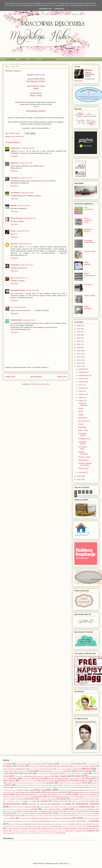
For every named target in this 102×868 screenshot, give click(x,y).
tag (51, 821)
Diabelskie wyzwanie (43, 776)
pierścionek (60, 807)
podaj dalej (73, 807)
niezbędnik (56, 801)
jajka (93, 783)
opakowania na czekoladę (37, 804)
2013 (79, 366)
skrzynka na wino (15, 816)
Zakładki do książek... (88, 230)
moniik (13, 231)
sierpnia (82, 382)
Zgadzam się (59, 9)
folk (12, 783)
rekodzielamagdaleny (83, 811)
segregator (78, 814)
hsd (12, 278)
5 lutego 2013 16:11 (29, 320)
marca (81, 397)
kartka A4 (73, 785)
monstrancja (87, 799)
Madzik (90, 70)
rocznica (19, 813)
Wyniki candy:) (84, 468)
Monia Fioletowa (16, 218)
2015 (79, 360)
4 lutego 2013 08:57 (19, 307)
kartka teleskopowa (10, 790)
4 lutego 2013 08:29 (32, 290)
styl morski (81, 816)
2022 (79, 338)
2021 (79, 341)
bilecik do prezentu (57, 771)
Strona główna (11, 59)
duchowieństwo (24, 781)
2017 (79, 354)
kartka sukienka (67, 787)
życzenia (59, 833)
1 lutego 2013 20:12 (24, 205)
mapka (19, 799)
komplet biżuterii (47, 795)
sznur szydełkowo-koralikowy (59, 818)
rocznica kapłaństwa (31, 813)
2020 (79, 344)
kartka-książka (21, 792)
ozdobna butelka (31, 807)
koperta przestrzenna (24, 797)
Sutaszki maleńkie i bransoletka (85, 464)
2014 (79, 363)
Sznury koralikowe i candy (88, 220)
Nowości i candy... (85, 457)
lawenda (97, 797)
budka (73, 773)
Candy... (81, 424)
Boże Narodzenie (12, 773)
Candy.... (81, 415)
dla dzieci (76, 776)
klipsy (94, 792)
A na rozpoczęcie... (89, 208)
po (67, 807)
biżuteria (68, 771)
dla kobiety (92, 776)
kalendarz (32, 785)
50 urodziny (8, 766)
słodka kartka (29, 816)
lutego (81, 401)
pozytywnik (18, 809)
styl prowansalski (90, 816)
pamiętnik (43, 807)
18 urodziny (49, 764)
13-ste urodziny (22, 764)
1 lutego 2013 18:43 (27, 148)
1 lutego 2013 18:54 (26, 163)
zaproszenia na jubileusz (19, 831)
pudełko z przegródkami (40, 811)
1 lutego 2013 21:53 (25, 244)
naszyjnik (44, 801)
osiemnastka (20, 807)
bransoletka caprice (42, 774)
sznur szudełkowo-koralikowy (35, 818)
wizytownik (96, 824)
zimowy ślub (42, 833)
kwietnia (82, 394)
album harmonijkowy (46, 766)
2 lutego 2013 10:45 (26, 265)
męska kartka (29, 799)
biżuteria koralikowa (84, 771)
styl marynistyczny (70, 816)
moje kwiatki (61, 799)
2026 (79, 326)
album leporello (91, 766)
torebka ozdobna (76, 821)
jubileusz (8, 785)
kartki (64, 792)
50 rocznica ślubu (91, 764)
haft (60, 783)
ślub (74, 818)
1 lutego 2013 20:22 (30, 218)
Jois (98, 783)
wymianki (35, 826)
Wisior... (81, 411)
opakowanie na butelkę (61, 804)
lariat (91, 797)
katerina (14, 205)
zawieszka (91, 831)
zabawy (34, 829)
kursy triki (70, 797)
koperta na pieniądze (9, 797)
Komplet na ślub (90, 251)
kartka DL (6, 787)
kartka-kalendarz (8, 792)
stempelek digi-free (57, 816)
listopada (82, 372)
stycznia (82, 472)
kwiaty (78, 797)
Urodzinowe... (89, 285)
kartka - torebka (63, 785)
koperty (50, 797)
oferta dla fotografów (88, 801)
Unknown (14, 244)
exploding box (63, 781)
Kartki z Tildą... (84, 430)
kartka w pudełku (43, 790)
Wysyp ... (82, 408)
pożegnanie (26, 809)
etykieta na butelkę (47, 781)
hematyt (76, 783)
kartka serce (57, 787)
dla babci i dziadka (59, 776)
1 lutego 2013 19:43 (26, 178)
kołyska (37, 795)
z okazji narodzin (92, 826)
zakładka (44, 829)
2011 (79, 479)
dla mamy (13, 778)
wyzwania (54, 826)
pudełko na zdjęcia (23, 811)
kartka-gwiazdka (93, 790)
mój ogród (96, 799)
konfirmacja (92, 795)
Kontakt (23, 59)
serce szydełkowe (88, 814)
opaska (12, 807)
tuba (86, 821)
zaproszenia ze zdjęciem (74, 831)
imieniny (84, 783)
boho (98, 771)
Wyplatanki (15, 163)
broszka (66, 774)
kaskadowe (76, 792)
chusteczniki (18, 776)
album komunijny (78, 766)
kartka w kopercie (24, 790)
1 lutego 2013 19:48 (27, 193)
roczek (9, 813)
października (84, 375)
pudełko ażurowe (80, 809)
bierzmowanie (44, 771)
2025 (79, 329)
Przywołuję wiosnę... (82, 434)
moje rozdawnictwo (18, 136)
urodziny (94, 821)
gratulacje (50, 783)
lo (15, 799)
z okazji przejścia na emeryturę (18, 829)
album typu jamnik (47, 769)
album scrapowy (34, 769)
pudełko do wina (93, 809)
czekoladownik (28, 776)
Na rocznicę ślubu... (83, 448)
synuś (21, 818)
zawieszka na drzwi (23, 833)
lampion (85, 797)
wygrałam (27, 826)
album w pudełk (60, 769)
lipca (81, 385)
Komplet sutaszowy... (84, 453)
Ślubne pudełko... (90, 296)
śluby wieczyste (88, 818)
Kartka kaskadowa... (89, 308)
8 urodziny (21, 766)
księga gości (60, 797)
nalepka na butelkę (29, 801)
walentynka (35, 824)
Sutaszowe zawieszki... (83, 404)
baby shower (9, 771)
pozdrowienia (9, 809)
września (82, 379)
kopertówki (38, 797)
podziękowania (85, 807)
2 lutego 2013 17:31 (21, 278)
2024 (79, 332)
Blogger (66, 863)
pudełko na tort (10, 811)
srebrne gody (39, 816)
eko (31, 781)
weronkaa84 (15, 193)
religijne (96, 811)
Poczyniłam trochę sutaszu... (90, 241)
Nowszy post (10, 377)
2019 (79, 348)
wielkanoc (73, 824)
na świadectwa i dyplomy (13, 801)
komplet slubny (60, 795)
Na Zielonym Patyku (36, 81)
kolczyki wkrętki (20, 795)
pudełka (66, 809)
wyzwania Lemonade (67, 826)
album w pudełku (73, 769)
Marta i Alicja (36, 95)
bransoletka (28, 773)
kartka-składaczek (52, 792)
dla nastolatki (26, 779)
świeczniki (14, 821)
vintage (25, 824)
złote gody (51, 833)
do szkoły (71, 779)
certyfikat (95, 774)
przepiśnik (52, 809)
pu (60, 809)
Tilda (66, 821)
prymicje (44, 809)
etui (36, 781)
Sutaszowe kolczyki (82, 443)
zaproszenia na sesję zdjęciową (39, 831)
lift (11, 799)
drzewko (78, 779)
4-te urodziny (77, 764)
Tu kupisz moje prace (49, 59)
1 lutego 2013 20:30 (23, 231)
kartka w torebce (64, 790)
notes (66, 801)
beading (32, 771)
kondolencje (82, 795)
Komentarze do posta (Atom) (40, 384)
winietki (82, 824)
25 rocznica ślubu (64, 764)
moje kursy (50, 799)
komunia (70, 794)
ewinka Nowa (15, 148)
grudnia (82, 369)
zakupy (53, 829)
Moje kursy (34, 59)
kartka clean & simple (91, 785)
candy (85, 773)
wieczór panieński (63, 824)
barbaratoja (15, 265)
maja (81, 391)
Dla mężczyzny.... (85, 421)
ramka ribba (70, 811)
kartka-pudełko (35, 792)
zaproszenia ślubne (57, 831)
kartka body (81, 785)
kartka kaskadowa (19, 787)
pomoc (97, 807)
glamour (26, 783)
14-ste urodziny (36, 764)
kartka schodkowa (46, 787)
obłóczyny (75, 801)
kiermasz (86, 792)
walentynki (44, 824)
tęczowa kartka (59, 821)
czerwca (82, 388)
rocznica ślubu (47, 813)
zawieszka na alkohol (9, 833)
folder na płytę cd (81, 781)
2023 (79, 335)
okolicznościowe (12, 804)
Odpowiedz (14, 156)
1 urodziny (7, 764)
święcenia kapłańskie (40, 821)
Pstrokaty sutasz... (85, 439)
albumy (86, 769)
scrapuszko (68, 813)
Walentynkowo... (84, 460)
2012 (79, 476)
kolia (30, 795)
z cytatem (80, 826)
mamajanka (15, 178)
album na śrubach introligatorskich (15, 769)
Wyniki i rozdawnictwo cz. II (90, 275)
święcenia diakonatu (25, 821)
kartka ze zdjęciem (78, 790)
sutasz (12, 818)
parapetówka (51, 807)
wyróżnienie (45, 826)
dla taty (62, 779)
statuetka (47, 816)
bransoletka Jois (55, 773)
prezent (35, 809)
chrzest (6, 776)
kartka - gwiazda (42, 785)
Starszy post (62, 377)
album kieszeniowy (63, 766)
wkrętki (7, 826)
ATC (98, 769)
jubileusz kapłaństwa (22, 785)
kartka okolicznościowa (33, 787)
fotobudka (18, 783)
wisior (88, 824)
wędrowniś (52, 824)
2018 (79, 351)
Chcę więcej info (45, 9)
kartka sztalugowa (80, 787)
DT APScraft (87, 778)
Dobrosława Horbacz (36, 111)
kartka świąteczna (94, 787)
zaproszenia (61, 829)
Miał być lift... (83, 418)
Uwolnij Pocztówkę (15, 824)
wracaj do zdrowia (17, 826)
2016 (79, 357)
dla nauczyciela (38, 778)
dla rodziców (52, 779)
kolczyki (6, 794)
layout (7, 799)
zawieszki (34, 833)
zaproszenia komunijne (77, 829)
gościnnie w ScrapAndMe (38, 783)
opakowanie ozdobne (87, 804)
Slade (36, 88)
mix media (42, 799)
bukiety (79, 774)
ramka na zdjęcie (57, 811)
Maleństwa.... (83, 427)
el (11, 307)
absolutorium (33, 766)
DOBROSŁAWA (16, 320)
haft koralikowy (67, 783)
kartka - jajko (52, 785)
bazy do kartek (21, 771)
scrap (60, 813)
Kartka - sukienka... (88, 263)
